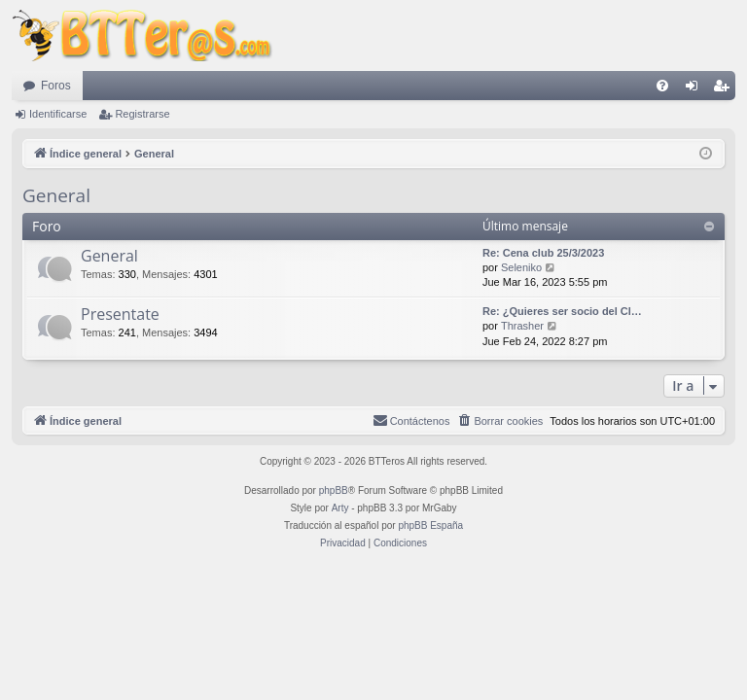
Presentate (120, 314)
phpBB (334, 490)
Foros (56, 86)
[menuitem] (662, 86)
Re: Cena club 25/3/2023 (543, 253)
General (56, 195)
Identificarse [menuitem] (696, 89)
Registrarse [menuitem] (725, 89)
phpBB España (430, 525)
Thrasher (522, 326)
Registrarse (142, 114)
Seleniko (521, 267)
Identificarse (58, 114)
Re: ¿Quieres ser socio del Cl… (562, 311)
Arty (340, 508)
